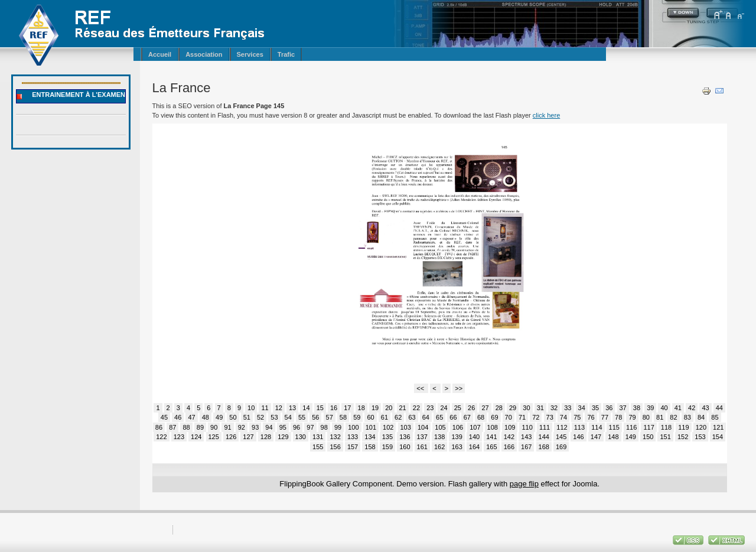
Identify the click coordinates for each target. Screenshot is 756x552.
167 (526, 447)
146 (578, 437)
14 (306, 408)
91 (227, 427)
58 (343, 417)
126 (231, 437)
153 (700, 437)
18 (361, 408)
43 (705, 408)
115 (614, 427)
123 (179, 437)
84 (701, 417)
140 (474, 437)
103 (406, 427)
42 (692, 408)
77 (605, 417)
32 (554, 408)
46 (178, 417)
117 (649, 427)
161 (422, 447)
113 (579, 427)
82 (673, 417)
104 (423, 427)
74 (563, 417)
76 (591, 417)
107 (475, 427)
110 (527, 427)
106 (458, 427)
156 (335, 447)
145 (561, 437)
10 (251, 408)
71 (522, 417)
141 (491, 437)
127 (248, 437)
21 (403, 408)
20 (389, 408)
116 (631, 427)
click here (546, 115)
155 (318, 447)
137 (422, 437)
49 (219, 417)
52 (260, 417)
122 (161, 437)
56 (315, 417)
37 (623, 408)
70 (509, 417)
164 (474, 447)
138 (439, 437)
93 (255, 427)
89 (200, 427)
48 (206, 417)
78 (618, 417)
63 (412, 417)
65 (439, 417)
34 (582, 408)
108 (493, 427)
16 (334, 408)
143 (526, 437)
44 (719, 408)
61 (384, 417)
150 (648, 437)
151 (665, 437)
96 (296, 427)
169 (561, 447)
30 (526, 408)
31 (540, 408)
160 (405, 447)
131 (318, 437)
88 (186, 427)
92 (242, 427)
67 (467, 417)
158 (370, 447)
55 (302, 417)
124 (196, 437)
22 (416, 408)
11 (265, 408)
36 (609, 408)
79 (632, 417)
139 (457, 437)
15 (320, 408)
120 (701, 427)
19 (375, 408)
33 (568, 408)
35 (595, 408)
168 (544, 447)
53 (274, 417)
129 (283, 437)
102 (388, 427)
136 (405, 437)
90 (214, 427)
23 (430, 408)
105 (440, 427)
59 (357, 417)
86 (159, 427)
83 (687, 417)
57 (330, 417)
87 (172, 427)
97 (310, 427)
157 (353, 447)
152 (683, 437)
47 (191, 417)
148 (613, 437)
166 (509, 447)
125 (214, 437)
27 (485, 408)
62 (398, 417)
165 (491, 447)
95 (283, 427)
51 (247, 417)
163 (457, 447)
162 (439, 447)
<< (421, 388)
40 (664, 408)
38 (637, 408)
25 (458, 408)
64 (426, 417)
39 (650, 408)
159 (387, 447)
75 (577, 417)
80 (646, 417)
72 (536, 417)
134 (370, 437)
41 (678, 408)
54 (288, 417)
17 (347, 408)
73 (550, 417)
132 (335, 437)
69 (494, 417)
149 (631, 437)
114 (597, 427)
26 (471, 408)
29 (513, 408)
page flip (524, 484)
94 (269, 427)
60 (370, 417)
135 (387, 437)
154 (718, 437)
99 (338, 427)
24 (444, 408)
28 (499, 408)
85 (715, 417)
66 (453, 417)
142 (509, 437)
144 (544, 437)
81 (660, 417)
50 (233, 417)
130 (301, 437)
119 (683, 427)
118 (666, 427)
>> (459, 388)
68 (481, 417)
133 (353, 437)
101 (371, 427)
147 (596, 437)
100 (353, 427)
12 (279, 408)
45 (164, 417)
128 (266, 437)
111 (545, 427)
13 (292, 408)
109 (510, 427)
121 (718, 427)
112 (562, 427)
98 (324, 427)
